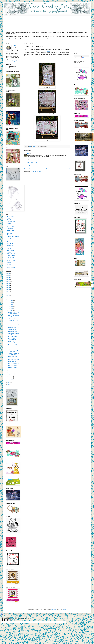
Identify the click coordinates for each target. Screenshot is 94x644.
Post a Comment (30, 166)
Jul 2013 (11, 311)
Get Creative (10, 243)
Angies (9, 218)
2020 (9, 285)
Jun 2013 (11, 370)
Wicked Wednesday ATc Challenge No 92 (14, 354)
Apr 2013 (11, 374)
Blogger (64, 610)
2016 (9, 293)
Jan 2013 (11, 380)
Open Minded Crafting (12, 247)
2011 (9, 384)
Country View (10, 228)
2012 (9, 382)
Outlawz (9, 249)
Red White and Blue (13, 366)
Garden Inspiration (13, 362)
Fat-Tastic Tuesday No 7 (14, 327)
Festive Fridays (11, 242)
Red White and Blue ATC (14, 364)
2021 (9, 283)
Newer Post (27, 169)
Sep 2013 (11, 307)
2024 (9, 277)
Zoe (28, 153)
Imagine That (10, 245)
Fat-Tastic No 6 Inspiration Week (13, 342)
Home (6, 15)
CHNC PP (9, 223)
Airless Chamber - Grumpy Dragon (13, 339)
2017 (9, 291)
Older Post (67, 169)
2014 (9, 297)
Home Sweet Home (13, 331)
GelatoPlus (54, 610)
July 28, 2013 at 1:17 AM (33, 163)
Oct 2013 (11, 305)
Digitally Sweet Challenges (13, 237)
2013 (9, 299)
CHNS (9, 225)
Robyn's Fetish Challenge (13, 254)
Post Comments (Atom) (36, 171)
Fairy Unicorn (10, 238)
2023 (9, 279)
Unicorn (9, 266)
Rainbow (9, 252)
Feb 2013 (11, 378)
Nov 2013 (11, 303)
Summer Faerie (12, 348)
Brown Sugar (10, 220)
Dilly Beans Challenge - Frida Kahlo (14, 351)
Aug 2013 (11, 309)
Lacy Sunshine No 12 (13, 336)
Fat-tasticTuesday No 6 (14, 360)
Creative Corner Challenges (11, 233)
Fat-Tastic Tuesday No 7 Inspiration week (14, 313)
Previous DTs (13, 15)
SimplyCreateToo (11, 256)
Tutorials (9, 264)
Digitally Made (10, 235)
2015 (9, 295)
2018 (9, 289)
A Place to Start (11, 216)
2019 (9, 287)
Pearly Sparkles (11, 250)
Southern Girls (10, 257)
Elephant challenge (13, 367)
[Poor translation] (8, 620)
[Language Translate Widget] (82, 56)
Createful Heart (11, 230)
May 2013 (11, 372)
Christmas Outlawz (11, 227)
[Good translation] (4, 620)
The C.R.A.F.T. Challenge (13, 259)
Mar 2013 (11, 376)
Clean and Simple (12, 329)
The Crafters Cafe (11, 261)
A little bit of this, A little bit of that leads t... (14, 321)
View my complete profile (11, 61)
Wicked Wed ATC (11, 268)
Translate (84, 58)
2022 (9, 281)
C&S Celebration (12, 319)
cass (15, 46)
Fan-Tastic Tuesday (12, 240)
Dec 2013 (11, 301)
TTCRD (9, 263)
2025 (9, 275)
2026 (9, 273)
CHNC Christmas (11, 222)
